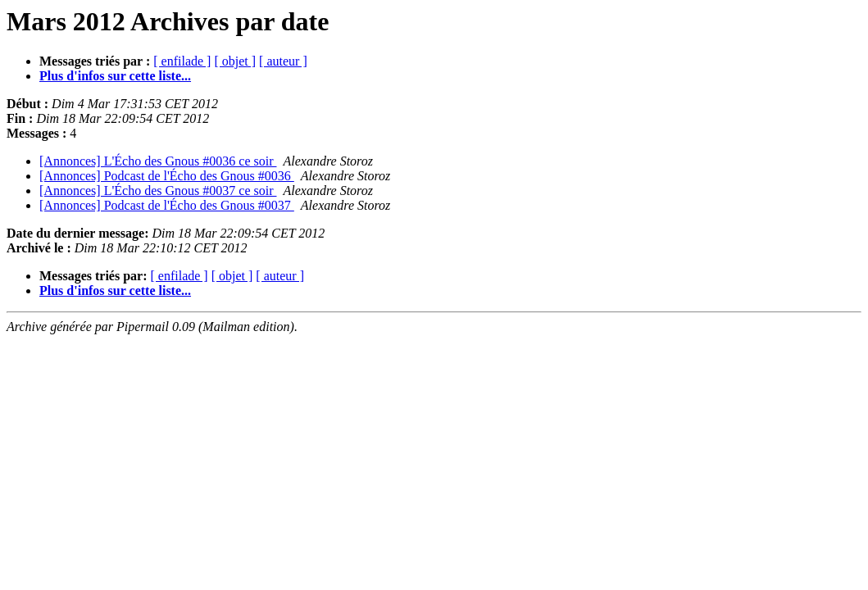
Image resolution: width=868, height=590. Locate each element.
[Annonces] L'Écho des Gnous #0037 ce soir (158, 191)
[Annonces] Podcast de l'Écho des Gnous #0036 (167, 176)
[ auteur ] (283, 61)
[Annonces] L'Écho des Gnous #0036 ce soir (158, 161)
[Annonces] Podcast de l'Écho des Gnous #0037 (167, 205)
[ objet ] (235, 61)
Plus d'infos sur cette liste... (115, 76)
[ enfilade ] (182, 61)
